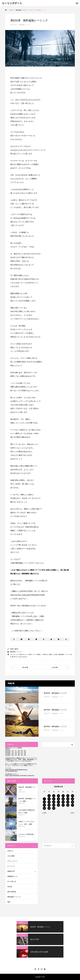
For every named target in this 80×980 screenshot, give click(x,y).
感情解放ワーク (12, 876)
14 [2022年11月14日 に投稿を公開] (44, 802)
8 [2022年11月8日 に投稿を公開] (49, 799)
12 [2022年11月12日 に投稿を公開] (68, 799)
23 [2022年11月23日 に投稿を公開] (54, 805)
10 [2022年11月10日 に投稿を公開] (58, 799)
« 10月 (44, 813)
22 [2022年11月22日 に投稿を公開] (49, 805)
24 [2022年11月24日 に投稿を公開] (58, 805)
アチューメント (12, 861)
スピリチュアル (14, 654)
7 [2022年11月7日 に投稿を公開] (44, 799)
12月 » (73, 813)
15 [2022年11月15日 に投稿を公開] (49, 802)
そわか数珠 (11, 856)
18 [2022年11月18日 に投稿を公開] (63, 802)
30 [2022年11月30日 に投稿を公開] (54, 808)
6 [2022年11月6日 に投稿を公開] (72, 796)
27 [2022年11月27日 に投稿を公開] (72, 805)
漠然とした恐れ (53, 654)
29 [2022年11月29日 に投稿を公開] (49, 808)
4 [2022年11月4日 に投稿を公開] (63, 796)
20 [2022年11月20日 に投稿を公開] (72, 802)
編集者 (16, 649)
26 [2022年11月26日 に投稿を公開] (68, 805)
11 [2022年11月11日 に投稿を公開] (63, 799)
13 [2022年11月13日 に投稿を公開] (72, 799)
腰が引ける (15, 657)
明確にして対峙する (43, 654)
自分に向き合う (23, 657)
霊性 (9, 902)
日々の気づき (12, 881)
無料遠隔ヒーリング (24, 25)
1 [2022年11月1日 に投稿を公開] (49, 796)
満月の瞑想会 (12, 892)
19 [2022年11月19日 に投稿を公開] (68, 802)
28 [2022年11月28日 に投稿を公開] (44, 808)
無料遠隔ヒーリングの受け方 (36, 581)
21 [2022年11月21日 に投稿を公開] (44, 805)
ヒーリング (11, 866)
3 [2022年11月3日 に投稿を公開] (58, 796)
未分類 (10, 887)
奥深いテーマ (33, 654)
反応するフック (24, 654)
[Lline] (36, 639)
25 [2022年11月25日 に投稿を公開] (63, 805)
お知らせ (10, 851)
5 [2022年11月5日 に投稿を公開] (68, 796)
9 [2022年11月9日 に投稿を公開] (54, 799)
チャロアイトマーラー (19, 150)
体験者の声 (11, 871)
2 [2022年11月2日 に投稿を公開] (54, 796)
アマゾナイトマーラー (32, 100)
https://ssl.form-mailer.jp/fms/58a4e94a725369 (27, 595)
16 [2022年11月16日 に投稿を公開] (54, 802)
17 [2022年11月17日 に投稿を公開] (58, 802)
